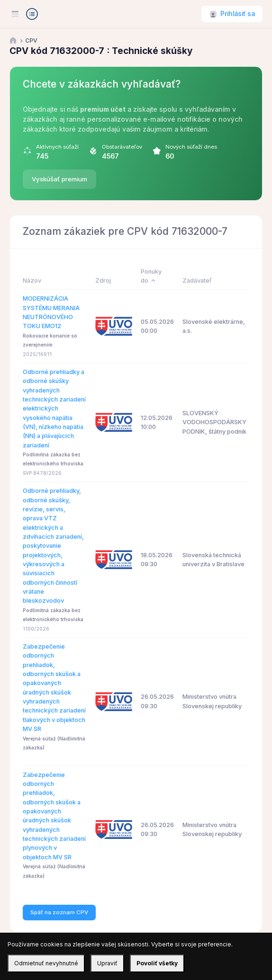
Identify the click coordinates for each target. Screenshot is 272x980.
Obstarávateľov (122, 147)
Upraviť (107, 963)
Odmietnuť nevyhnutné (46, 963)
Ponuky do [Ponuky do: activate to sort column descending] (151, 276)
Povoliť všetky (157, 963)
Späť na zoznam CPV (59, 912)
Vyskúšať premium (59, 179)
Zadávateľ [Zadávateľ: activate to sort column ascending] (197, 281)
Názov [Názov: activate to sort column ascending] (32, 281)
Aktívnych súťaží (57, 147)
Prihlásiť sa (238, 14)
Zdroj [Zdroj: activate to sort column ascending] (103, 281)
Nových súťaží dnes (191, 147)
